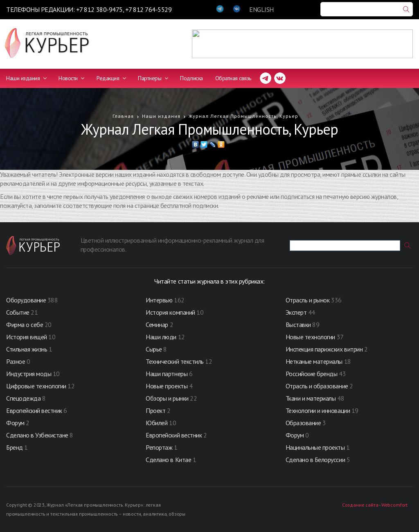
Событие (18, 312)
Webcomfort (394, 505)
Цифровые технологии (37, 386)
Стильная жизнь (27, 349)
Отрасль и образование (317, 386)
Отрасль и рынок (308, 300)
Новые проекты (167, 386)
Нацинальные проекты (316, 447)
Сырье (154, 349)
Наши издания (26, 78)
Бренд (15, 447)
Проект (156, 410)
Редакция (111, 78)
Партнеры (153, 78)
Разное (16, 361)
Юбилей (157, 423)
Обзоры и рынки (168, 398)
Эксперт (296, 312)
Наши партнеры (167, 374)
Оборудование (26, 300)
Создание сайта (360, 505)
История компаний (170, 312)
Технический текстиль (175, 361)
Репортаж (159, 447)
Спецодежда (23, 398)
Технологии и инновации (319, 410)
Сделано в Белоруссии (315, 460)
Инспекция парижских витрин (324, 349)
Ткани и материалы (311, 398)
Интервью (159, 300)
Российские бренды (312, 374)
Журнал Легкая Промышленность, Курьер (243, 116)
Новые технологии (310, 337)
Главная (123, 116)
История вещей (27, 337)
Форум (15, 423)
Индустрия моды (29, 374)
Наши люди (161, 337)
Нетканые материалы (314, 361)
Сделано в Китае (168, 460)
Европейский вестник (35, 410)
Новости (71, 78)
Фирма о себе (25, 325)
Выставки (298, 325)
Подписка (191, 78)
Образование (304, 423)
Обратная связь (233, 78)
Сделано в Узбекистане (38, 435)
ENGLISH (261, 9)
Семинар (157, 325)
